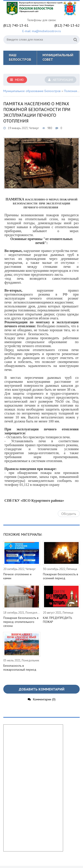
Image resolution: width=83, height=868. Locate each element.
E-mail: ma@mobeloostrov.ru (42, 31)
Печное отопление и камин (17, 576)
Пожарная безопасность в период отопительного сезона (21, 622)
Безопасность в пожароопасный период (20, 668)
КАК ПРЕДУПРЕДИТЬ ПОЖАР (57, 620)
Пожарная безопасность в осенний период (61, 576)
